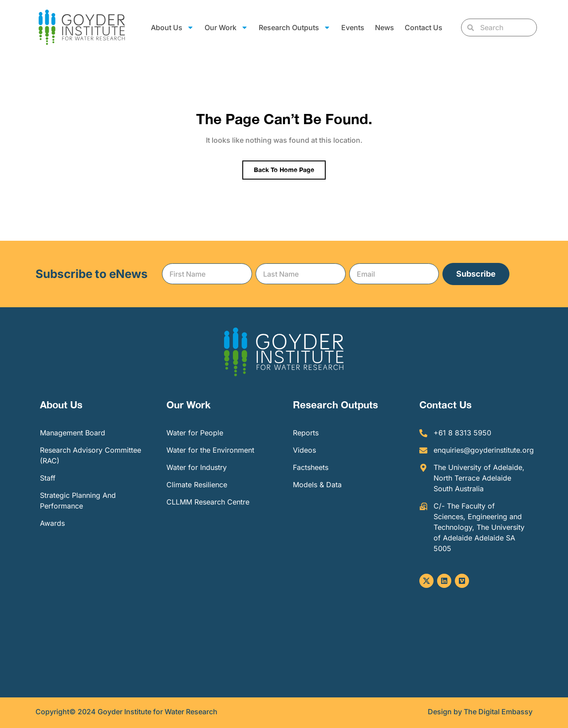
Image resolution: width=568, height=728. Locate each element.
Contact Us (424, 27)
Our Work (226, 27)
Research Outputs (295, 27)
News (385, 27)
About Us (172, 27)
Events (353, 27)
